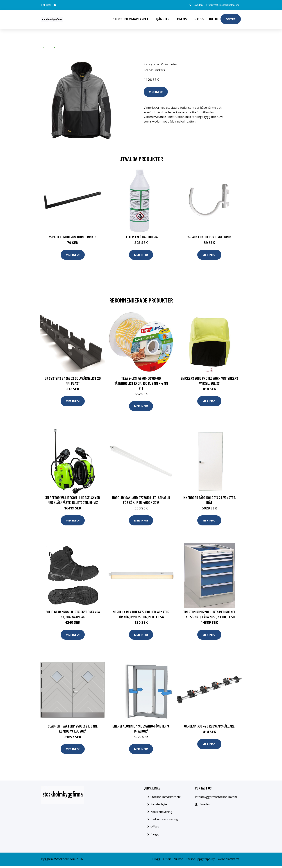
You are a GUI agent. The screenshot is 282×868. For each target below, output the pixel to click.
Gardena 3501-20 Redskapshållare (209, 728)
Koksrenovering (161, 814)
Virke (49, 48)
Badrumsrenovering (164, 821)
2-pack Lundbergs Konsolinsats (73, 237)
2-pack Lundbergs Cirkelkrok (209, 237)
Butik (213, 19)
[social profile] (55, 5)
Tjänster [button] (162, 19)
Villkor (179, 861)
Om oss (183, 19)
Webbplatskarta (228, 861)
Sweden (193, 5)
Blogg (199, 19)
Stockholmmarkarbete (131, 19)
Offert (231, 19)
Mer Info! (156, 92)
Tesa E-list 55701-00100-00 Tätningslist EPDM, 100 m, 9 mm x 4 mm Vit (141, 384)
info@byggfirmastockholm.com (220, 5)
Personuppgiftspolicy (200, 861)
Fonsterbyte (159, 806)
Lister (60, 48)
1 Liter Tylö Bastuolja (141, 237)
